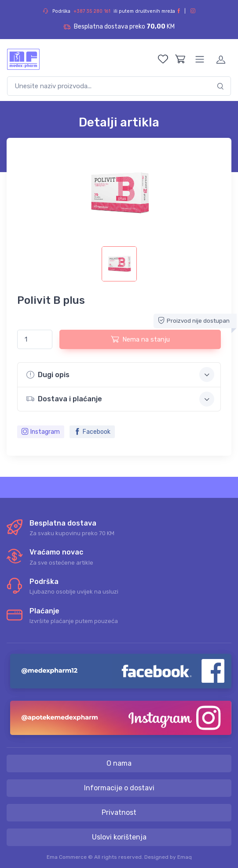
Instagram (41, 432)
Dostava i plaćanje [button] (120, 399)
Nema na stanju (140, 339)
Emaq (185, 857)
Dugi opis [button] (120, 375)
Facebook (92, 432)
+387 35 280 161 (92, 11)
